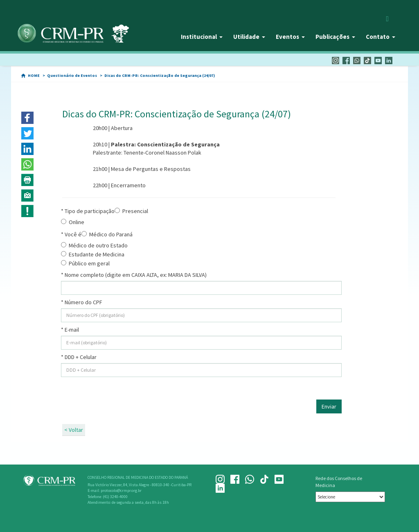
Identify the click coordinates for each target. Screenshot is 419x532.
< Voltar (74, 430)
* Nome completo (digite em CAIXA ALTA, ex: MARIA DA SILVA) (134, 275)
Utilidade (249, 37)
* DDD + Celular (79, 357)
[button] (27, 118)
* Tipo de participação (88, 211)
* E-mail (70, 330)
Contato (381, 37)
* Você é (71, 234)
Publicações (335, 37)
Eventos (290, 37)
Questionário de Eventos (72, 75)
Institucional (202, 37)
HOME (34, 75)
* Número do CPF (82, 302)
